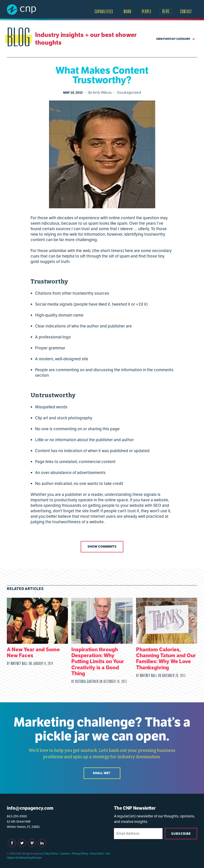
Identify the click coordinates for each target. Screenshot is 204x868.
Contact (186, 12)
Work (127, 12)
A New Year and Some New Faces (33, 652)
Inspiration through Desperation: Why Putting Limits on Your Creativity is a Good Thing (98, 661)
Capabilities (104, 12)
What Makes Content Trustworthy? (102, 75)
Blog (166, 11)
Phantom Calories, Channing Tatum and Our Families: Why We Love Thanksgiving (166, 658)
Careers (65, 854)
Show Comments (102, 546)
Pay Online (52, 854)
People (147, 12)
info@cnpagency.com (30, 808)
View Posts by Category (176, 39)
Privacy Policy (80, 854)
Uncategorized (129, 93)
